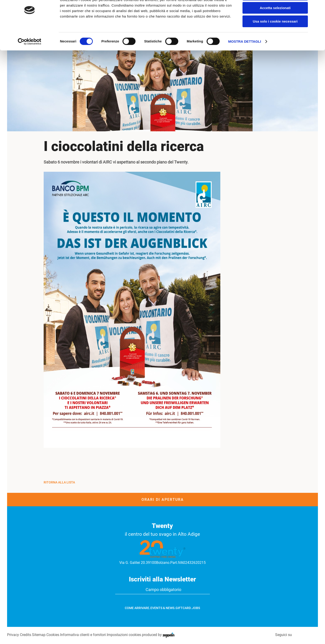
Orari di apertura (163, 500)
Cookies (53, 635)
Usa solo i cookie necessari (275, 38)
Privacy (13, 635)
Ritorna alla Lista (59, 482)
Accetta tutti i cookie (275, 11)
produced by (158, 635)
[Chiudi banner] (318, 7)
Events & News (162, 608)
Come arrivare (137, 608)
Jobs (196, 608)
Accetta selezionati (275, 25)
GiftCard (183, 608)
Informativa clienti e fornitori (83, 635)
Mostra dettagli (245, 58)
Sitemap (39, 635)
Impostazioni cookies (124, 635)
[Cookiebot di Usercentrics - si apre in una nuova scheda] (30, 58)
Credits (25, 635)
